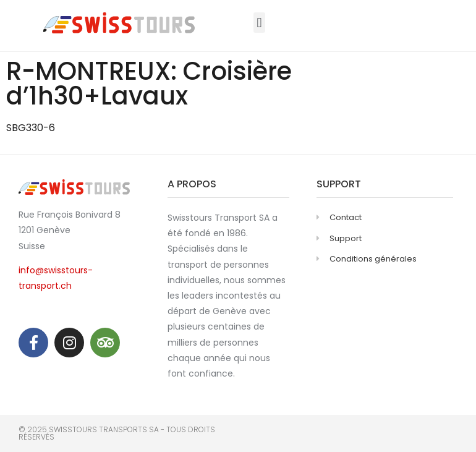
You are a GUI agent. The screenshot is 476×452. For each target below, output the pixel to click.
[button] (259, 23)
